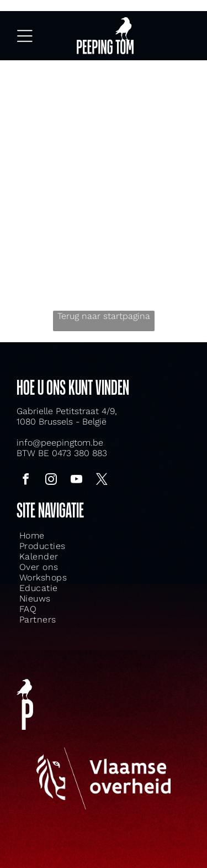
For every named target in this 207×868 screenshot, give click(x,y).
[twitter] (102, 481)
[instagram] (51, 481)
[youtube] (76, 481)
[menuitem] (73, 535)
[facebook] (25, 481)
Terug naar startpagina (104, 316)
